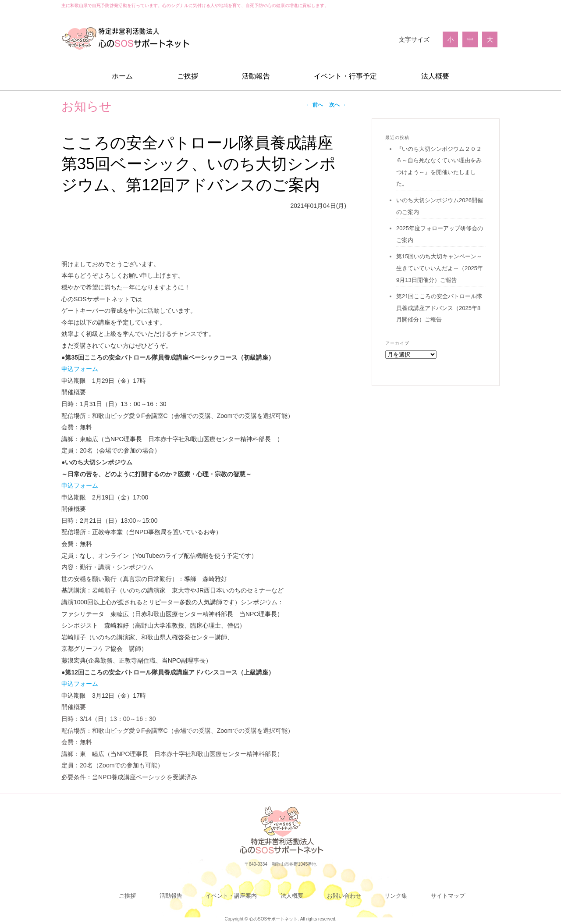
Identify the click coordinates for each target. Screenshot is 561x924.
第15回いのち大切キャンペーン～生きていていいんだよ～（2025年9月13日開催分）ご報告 (440, 268)
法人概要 (435, 76)
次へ (338, 105)
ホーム (122, 76)
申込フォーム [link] (80, 369)
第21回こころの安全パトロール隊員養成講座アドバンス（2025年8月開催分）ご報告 (439, 308)
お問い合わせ (344, 896)
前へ (314, 105)
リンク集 (396, 896)
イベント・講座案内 (231, 896)
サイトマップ (448, 896)
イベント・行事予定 (345, 76)
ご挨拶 (188, 76)
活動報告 (256, 76)
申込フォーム (80, 485)
